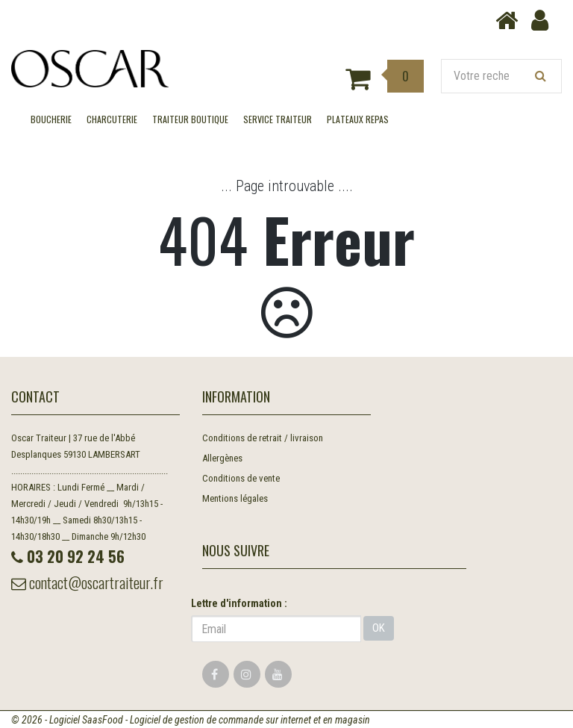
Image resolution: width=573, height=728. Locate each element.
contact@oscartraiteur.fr (87, 582)
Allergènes (222, 458)
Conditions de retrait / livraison (263, 438)
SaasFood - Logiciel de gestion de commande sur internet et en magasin (226, 720)
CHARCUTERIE (112, 119)
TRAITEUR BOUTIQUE (190, 119)
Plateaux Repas (358, 119)
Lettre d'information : (239, 603)
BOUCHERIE (51, 119)
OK (379, 628)
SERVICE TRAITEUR (278, 119)
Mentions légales (235, 498)
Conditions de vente (241, 478)
